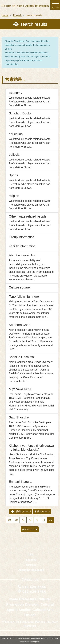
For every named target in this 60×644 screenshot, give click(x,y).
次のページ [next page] (30, 529)
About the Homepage (31, 570)
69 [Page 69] (9, 520)
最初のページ (21, 511)
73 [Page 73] (37, 520)
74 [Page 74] (44, 520)
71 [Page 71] (23, 520)
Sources (31, 565)
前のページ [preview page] (42, 511)
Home (5, 15)
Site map (31, 560)
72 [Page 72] (30, 520)
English (17, 15)
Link (31, 555)
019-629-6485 (34, 587)
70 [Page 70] (16, 520)
